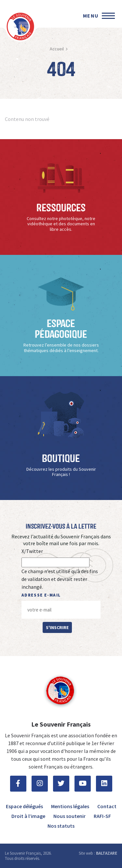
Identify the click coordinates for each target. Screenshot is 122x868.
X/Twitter (32, 551)
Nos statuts (61, 826)
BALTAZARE (107, 853)
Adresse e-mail (41, 595)
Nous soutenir (69, 816)
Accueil (57, 49)
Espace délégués (24, 806)
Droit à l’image (28, 816)
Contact (107, 806)
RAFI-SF (102, 816)
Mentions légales (70, 806)
